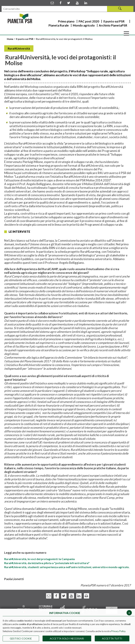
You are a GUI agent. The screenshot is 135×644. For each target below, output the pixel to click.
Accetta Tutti (112, 638)
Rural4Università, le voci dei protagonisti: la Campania (39, 559)
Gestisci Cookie (21, 638)
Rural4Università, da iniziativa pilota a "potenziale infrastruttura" (47, 563)
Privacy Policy (118, 631)
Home (10, 39)
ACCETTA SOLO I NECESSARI (67, 638)
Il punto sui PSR (25, 39)
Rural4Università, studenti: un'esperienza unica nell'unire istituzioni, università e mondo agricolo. (67, 567)
